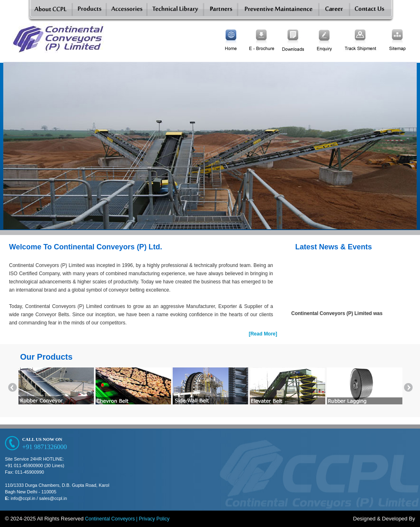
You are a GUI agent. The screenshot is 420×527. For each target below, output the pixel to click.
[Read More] (263, 334)
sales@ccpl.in (53, 498)
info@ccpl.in (23, 498)
